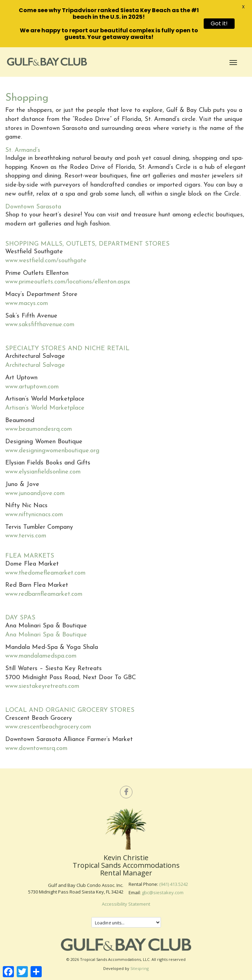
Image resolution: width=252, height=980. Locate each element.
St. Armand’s (23, 150)
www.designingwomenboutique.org (52, 451)
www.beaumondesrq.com (39, 429)
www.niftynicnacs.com (34, 515)
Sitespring (140, 968)
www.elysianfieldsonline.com (43, 472)
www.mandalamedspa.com (41, 656)
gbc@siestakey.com (163, 892)
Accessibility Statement (126, 904)
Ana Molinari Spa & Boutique (46, 635)
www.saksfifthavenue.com (40, 325)
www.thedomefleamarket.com (45, 573)
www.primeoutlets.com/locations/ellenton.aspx (68, 282)
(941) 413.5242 (174, 884)
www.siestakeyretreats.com (42, 686)
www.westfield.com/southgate (46, 261)
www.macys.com (27, 303)
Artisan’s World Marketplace (45, 408)
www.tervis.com (26, 536)
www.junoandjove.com (35, 493)
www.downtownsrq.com (36, 748)
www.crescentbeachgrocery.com (48, 727)
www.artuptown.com (32, 387)
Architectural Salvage (35, 365)
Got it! (219, 23)
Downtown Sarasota (33, 207)
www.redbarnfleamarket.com (44, 594)
